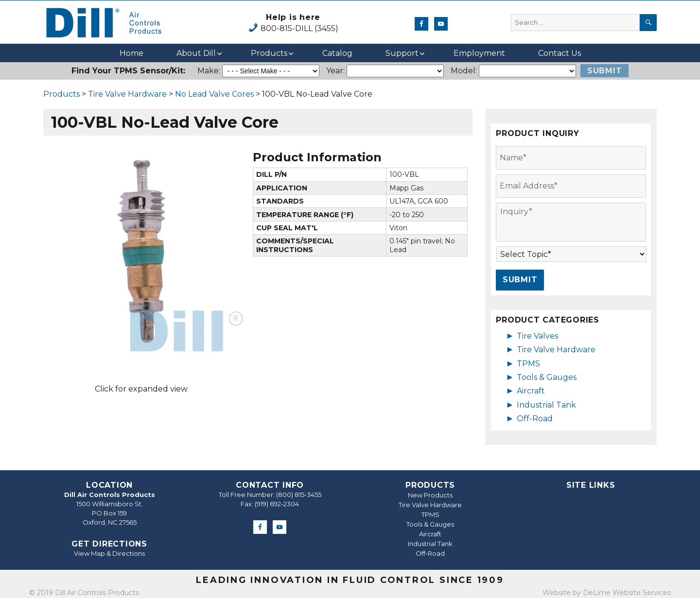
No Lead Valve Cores (214, 94)
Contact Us (560, 53)
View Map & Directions (109, 553)
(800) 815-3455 (299, 495)
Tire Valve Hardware (127, 94)
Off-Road (535, 419)
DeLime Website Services (627, 593)
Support (402, 53)
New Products (430, 495)
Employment (479, 53)
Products (269, 53)
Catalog (337, 53)
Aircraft (531, 391)
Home (131, 53)
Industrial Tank (546, 405)
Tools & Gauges (547, 377)
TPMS (528, 364)
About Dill (196, 53)
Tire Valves (537, 336)
